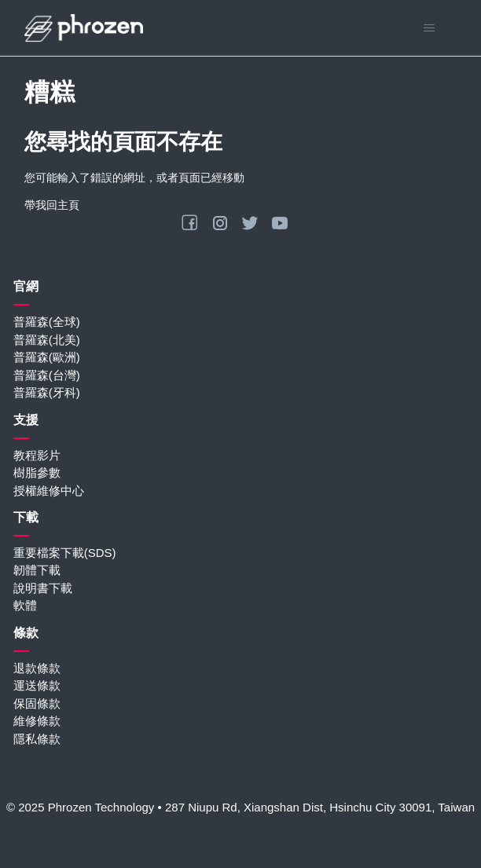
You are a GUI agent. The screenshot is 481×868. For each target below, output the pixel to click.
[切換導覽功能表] (429, 28)
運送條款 (37, 685)
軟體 (25, 605)
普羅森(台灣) (47, 375)
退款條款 (37, 668)
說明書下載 (43, 588)
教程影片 (37, 455)
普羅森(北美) (47, 340)
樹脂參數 (37, 472)
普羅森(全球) (47, 322)
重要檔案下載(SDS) (65, 553)
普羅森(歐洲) (47, 357)
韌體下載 (37, 570)
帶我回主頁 (52, 205)
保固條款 (37, 703)
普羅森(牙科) (47, 392)
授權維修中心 (49, 491)
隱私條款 (37, 739)
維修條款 (37, 721)
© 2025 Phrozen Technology (80, 807)
